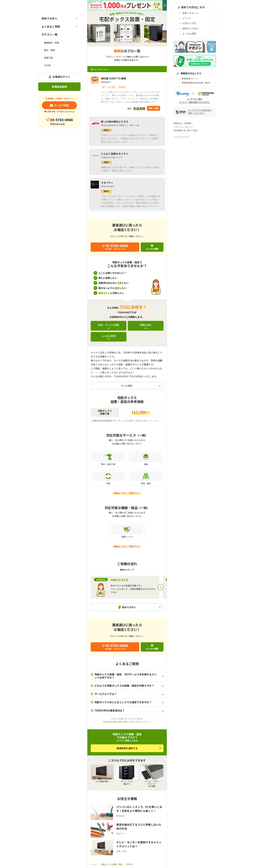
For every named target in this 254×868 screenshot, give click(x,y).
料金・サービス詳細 (109, 325)
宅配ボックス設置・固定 (112, 864)
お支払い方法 (189, 23)
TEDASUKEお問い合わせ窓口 (115, 722)
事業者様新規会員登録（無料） (197, 83)
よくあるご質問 (51, 26)
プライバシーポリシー (184, 127)
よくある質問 (109, 336)
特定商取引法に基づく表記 (185, 130)
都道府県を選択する (127, 748)
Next (161, 587)
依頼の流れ (146, 325)
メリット (187, 18)
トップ (94, 864)
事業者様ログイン (190, 79)
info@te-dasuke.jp (66, 111)
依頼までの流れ (190, 28)
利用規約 (187, 123)
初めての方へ (49, 18)
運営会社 (178, 123)
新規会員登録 (59, 87)
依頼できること (190, 13)
